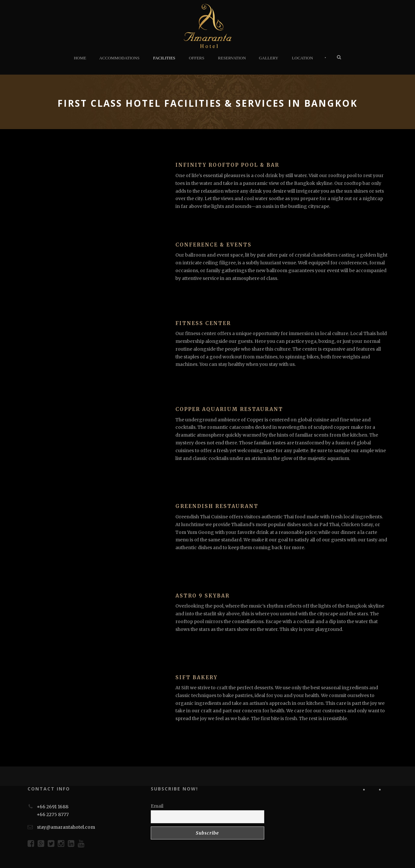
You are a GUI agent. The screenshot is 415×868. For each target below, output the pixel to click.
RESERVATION (232, 58)
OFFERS (197, 58)
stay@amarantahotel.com (66, 827)
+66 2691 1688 (53, 807)
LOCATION (302, 58)
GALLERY (268, 58)
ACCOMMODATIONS (119, 58)
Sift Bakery (196, 677)
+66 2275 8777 (53, 814)
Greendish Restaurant (217, 506)
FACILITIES (164, 58)
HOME (80, 58)
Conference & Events (213, 245)
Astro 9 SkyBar (202, 596)
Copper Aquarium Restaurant (229, 409)
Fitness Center (203, 323)
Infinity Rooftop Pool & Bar (227, 165)
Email (157, 806)
